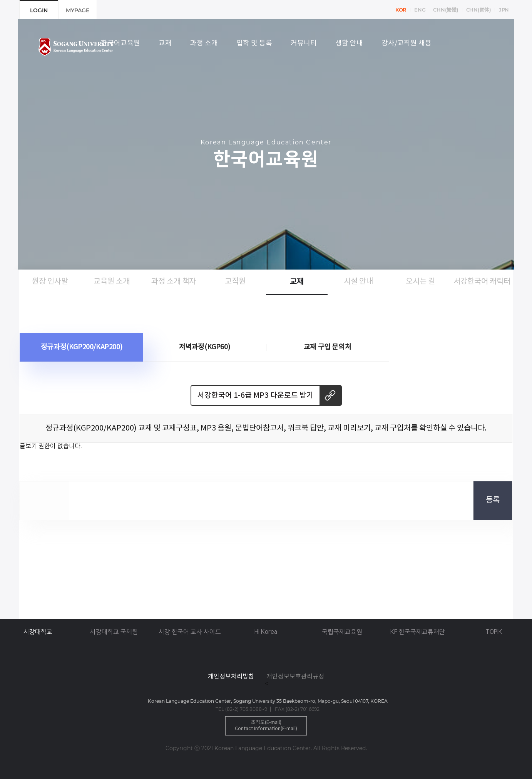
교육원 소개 (112, 282)
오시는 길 (420, 282)
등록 (493, 500)
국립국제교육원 (342, 632)
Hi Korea (266, 632)
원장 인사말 (50, 282)
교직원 (235, 282)
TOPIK (494, 632)
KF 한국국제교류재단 (418, 632)
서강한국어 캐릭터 (482, 282)
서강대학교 (38, 632)
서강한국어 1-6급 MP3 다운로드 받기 (255, 395)
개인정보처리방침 (231, 677)
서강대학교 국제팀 (114, 632)
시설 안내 (358, 282)
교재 (297, 282)
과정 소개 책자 (174, 282)
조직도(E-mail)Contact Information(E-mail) (266, 726)
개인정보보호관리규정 (295, 677)
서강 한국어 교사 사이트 (190, 632)
